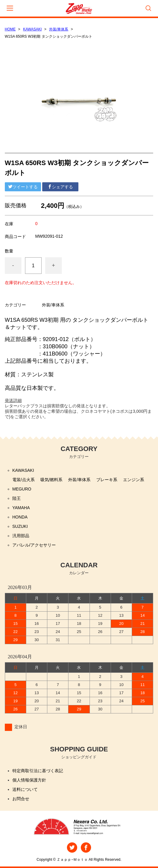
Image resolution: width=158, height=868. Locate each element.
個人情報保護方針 (29, 780)
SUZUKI (20, 526)
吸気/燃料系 (52, 480)
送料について (25, 789)
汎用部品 (21, 536)
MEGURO (22, 489)
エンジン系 (134, 480)
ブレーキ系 (107, 480)
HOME (10, 29)
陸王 (17, 498)
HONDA (20, 517)
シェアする (60, 187)
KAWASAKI (33, 29)
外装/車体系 (59, 29)
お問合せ (21, 799)
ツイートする (23, 187)
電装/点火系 (24, 480)
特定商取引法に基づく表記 (38, 771)
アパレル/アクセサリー (34, 545)
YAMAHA (21, 508)
